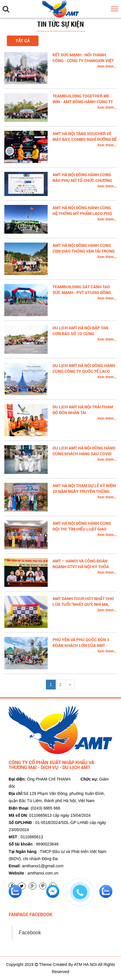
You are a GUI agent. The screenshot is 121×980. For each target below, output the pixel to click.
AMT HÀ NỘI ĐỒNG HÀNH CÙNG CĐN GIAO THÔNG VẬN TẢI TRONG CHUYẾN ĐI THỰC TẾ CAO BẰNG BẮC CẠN (84, 254)
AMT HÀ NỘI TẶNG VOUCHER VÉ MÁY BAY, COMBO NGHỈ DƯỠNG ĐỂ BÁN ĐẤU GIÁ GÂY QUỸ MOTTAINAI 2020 (85, 142)
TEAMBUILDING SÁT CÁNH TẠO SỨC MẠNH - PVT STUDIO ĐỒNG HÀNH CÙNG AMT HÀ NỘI (82, 292)
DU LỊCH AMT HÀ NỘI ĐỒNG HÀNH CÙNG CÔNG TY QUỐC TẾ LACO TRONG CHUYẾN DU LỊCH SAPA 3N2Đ (84, 374)
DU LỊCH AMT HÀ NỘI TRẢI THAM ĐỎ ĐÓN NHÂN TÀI (83, 410)
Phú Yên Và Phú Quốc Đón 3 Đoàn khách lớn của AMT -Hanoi (81, 645)
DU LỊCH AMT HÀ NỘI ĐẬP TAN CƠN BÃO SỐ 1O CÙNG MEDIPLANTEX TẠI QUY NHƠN (80, 334)
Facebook (30, 933)
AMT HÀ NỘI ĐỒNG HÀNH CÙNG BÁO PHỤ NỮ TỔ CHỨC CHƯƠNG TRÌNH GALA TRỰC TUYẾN (82, 180)
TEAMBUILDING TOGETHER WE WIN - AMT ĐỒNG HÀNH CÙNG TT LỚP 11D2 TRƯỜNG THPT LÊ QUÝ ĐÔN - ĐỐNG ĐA (83, 104)
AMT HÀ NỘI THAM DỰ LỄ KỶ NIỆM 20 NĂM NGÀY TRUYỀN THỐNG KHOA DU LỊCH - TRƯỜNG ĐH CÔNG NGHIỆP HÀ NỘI (84, 494)
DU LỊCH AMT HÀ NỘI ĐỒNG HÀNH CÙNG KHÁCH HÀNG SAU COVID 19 (84, 454)
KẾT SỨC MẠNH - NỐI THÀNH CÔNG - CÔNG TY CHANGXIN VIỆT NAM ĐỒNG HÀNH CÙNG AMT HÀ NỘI (83, 63)
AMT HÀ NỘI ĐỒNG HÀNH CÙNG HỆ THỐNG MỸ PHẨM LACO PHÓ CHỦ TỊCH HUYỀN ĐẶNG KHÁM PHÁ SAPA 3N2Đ (82, 216)
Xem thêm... (107, 66)
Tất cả (23, 41)
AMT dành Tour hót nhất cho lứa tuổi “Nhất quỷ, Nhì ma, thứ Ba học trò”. (83, 604)
